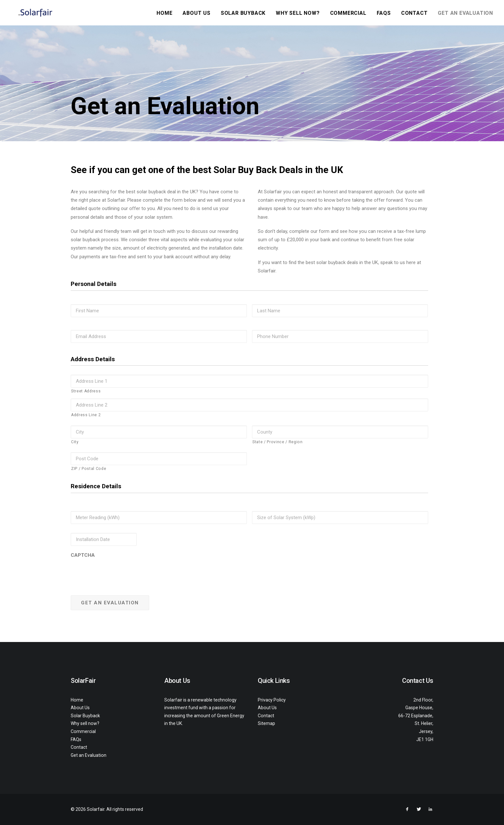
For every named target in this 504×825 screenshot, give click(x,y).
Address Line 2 (86, 415)
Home (164, 13)
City (75, 442)
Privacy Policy (272, 700)
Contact (414, 13)
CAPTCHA (83, 555)
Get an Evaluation (465, 13)
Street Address (86, 391)
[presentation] (120, 573)
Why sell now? (298, 13)
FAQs (384, 13)
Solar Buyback (243, 13)
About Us (196, 13)
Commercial (348, 13)
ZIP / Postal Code (89, 469)
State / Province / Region (278, 442)
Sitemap (266, 723)
